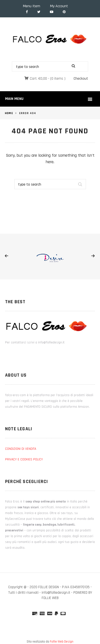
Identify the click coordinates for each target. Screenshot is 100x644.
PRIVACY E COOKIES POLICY (24, 459)
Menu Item (32, 6)
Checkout (81, 79)
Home (9, 113)
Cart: (38, 79)
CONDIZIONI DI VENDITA (21, 449)
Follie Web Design (62, 642)
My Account (59, 6)
